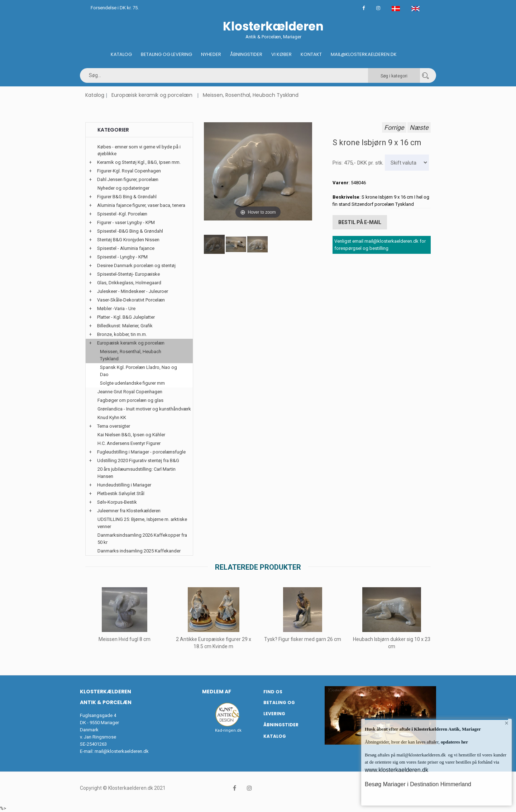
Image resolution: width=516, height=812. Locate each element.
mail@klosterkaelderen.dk (122, 751)
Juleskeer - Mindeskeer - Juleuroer (133, 291)
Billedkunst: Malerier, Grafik (125, 326)
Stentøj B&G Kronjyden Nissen (128, 240)
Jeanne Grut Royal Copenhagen (130, 392)
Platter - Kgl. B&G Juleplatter (126, 317)
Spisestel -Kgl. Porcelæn (122, 214)
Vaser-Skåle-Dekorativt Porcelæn (131, 300)
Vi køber (281, 54)
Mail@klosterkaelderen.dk (364, 54)
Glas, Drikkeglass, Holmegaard (129, 283)
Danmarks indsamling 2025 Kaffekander (139, 551)
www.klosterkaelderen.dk (396, 770)
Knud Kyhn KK (112, 417)
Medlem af (217, 692)
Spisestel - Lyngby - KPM (122, 257)
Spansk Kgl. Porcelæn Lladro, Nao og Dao (138, 371)
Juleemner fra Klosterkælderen (129, 511)
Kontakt (311, 54)
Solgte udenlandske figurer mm (132, 383)
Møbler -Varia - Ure (116, 308)
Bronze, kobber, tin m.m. (122, 334)
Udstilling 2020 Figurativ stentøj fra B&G (138, 460)
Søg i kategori (394, 76)
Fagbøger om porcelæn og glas (130, 400)
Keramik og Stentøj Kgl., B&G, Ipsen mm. (139, 162)
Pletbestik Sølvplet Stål (121, 493)
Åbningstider (246, 54)
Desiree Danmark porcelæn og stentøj (136, 265)
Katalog (121, 54)
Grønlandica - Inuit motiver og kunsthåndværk (144, 409)
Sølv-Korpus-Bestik (117, 502)
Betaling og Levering (166, 54)
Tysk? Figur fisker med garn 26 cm (303, 639)
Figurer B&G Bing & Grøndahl (127, 197)
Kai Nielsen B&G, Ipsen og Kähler (131, 435)
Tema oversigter (114, 426)
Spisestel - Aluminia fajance (126, 248)
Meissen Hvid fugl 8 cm (125, 639)
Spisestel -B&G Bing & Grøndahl (130, 231)
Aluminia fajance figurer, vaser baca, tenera (141, 205)
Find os (273, 692)
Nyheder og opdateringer (123, 188)
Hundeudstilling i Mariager (124, 485)
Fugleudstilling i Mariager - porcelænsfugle (141, 452)
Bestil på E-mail (360, 221)
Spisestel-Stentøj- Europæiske (128, 274)
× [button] (506, 725)
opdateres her (454, 742)
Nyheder (211, 54)
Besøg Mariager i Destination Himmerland (418, 784)
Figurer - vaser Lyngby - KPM (126, 222)
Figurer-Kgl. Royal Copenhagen (129, 171)
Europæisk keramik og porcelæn (152, 95)
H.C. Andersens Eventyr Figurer (129, 443)
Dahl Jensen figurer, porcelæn (128, 179)
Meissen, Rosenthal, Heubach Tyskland (251, 95)
